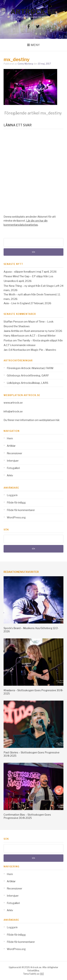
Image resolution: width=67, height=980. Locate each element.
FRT (42, 974)
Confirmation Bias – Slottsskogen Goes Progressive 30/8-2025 (27, 816)
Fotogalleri (13, 468)
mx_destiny (33, 113)
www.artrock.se (13, 403)
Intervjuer (13, 461)
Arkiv (10, 475)
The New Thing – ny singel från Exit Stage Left (32, 286)
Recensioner (14, 453)
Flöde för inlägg (16, 503)
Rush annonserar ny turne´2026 (43, 331)
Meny (35, 45)
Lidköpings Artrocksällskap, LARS (28, 383)
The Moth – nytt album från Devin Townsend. (30, 295)
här (58, 420)
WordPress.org (16, 517)
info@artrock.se (13, 411)
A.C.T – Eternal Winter (43, 336)
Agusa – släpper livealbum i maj (22, 272)
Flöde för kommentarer (21, 510)
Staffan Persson (13, 322)
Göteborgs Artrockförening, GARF (28, 376)
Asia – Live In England (17, 303)
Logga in (12, 495)
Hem (10, 438)
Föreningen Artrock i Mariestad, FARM (30, 368)
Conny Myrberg (25, 64)
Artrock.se (34, 12)
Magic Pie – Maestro (43, 350)
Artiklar (11, 446)
